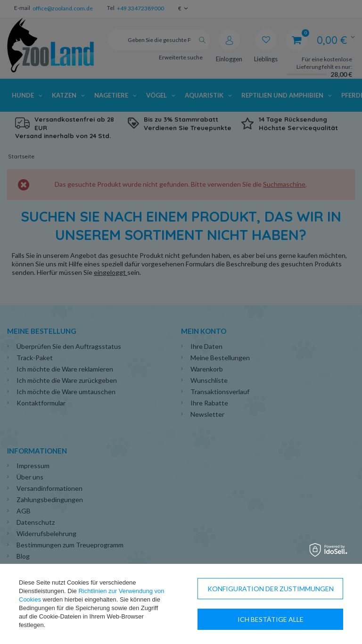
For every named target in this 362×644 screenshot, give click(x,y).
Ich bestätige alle (271, 619)
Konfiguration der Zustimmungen (271, 589)
